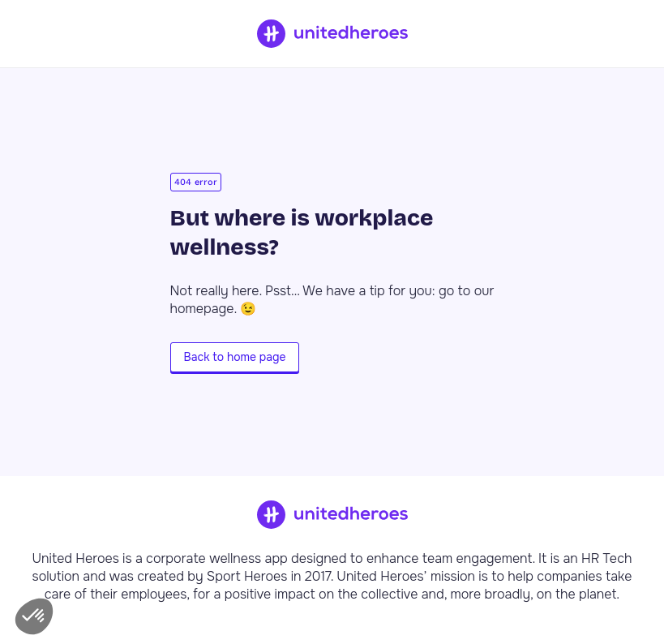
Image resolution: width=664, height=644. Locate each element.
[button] (34, 616)
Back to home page (235, 357)
